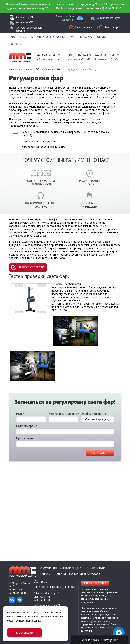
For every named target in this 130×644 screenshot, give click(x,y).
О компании (49, 569)
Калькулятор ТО (24, 17)
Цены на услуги (95, 569)
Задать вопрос (112, 27)
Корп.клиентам (65, 37)
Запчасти (90, 37)
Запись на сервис (84, 27)
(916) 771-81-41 (42, 600)
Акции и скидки (71, 569)
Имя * (20, 414)
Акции (40, 37)
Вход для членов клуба (108, 18)
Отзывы (102, 37)
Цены (79, 37)
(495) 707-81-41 (47, 55)
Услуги (50, 37)
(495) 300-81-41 (78, 55)
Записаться (100, 453)
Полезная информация (85, 574)
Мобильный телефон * (64, 414)
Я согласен (25, 633)
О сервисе (29, 37)
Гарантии (15, 37)
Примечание (25, 438)
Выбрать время (27, 426)
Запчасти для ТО (24, 23)
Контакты (16, 45)
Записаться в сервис (31, 267)
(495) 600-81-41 (106, 55)
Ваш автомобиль (65, 17)
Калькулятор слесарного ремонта (29, 29)
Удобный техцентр (94, 414)
